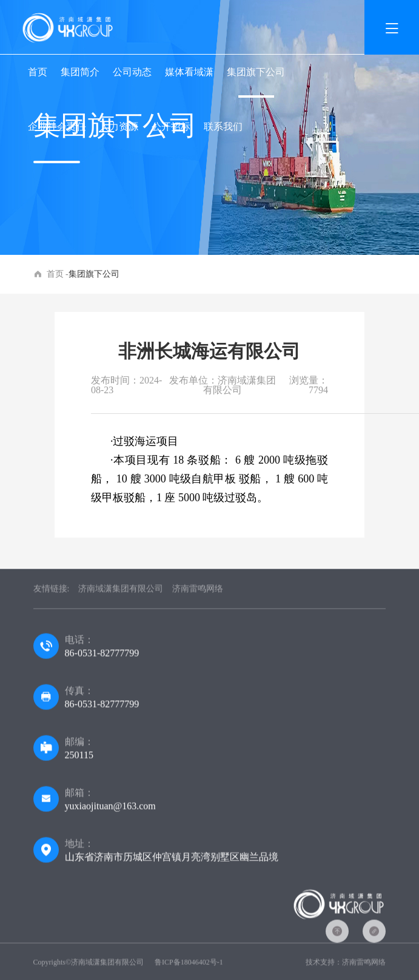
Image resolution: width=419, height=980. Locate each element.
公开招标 (171, 127)
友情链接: (52, 591)
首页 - (58, 274)
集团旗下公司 (256, 72)
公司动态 (132, 72)
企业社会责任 (57, 127)
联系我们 (223, 127)
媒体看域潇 (189, 72)
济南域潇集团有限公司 (121, 591)
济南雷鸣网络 (198, 591)
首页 (38, 72)
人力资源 (119, 127)
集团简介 (80, 72)
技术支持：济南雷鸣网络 (346, 964)
